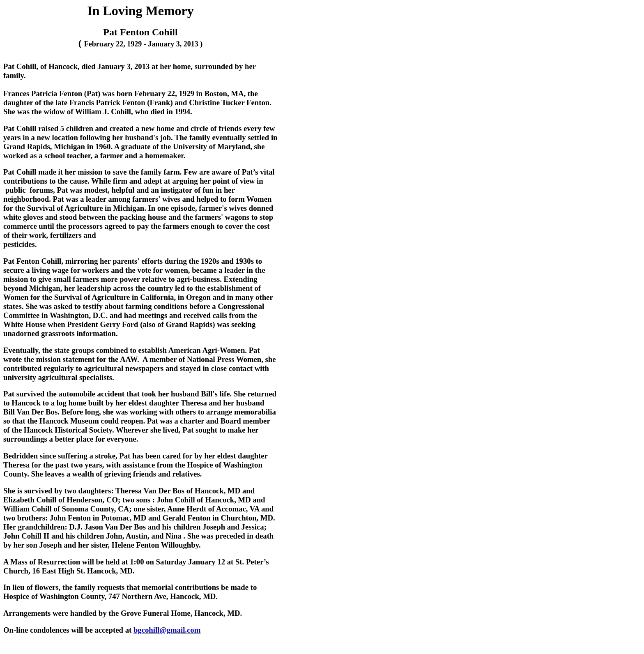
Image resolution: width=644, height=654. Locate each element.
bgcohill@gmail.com (167, 630)
